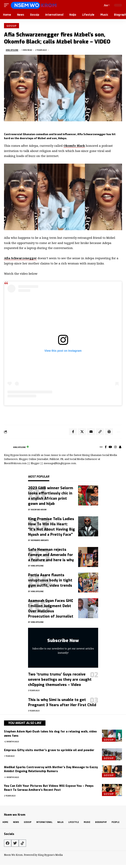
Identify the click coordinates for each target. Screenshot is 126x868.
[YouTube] (110, 447)
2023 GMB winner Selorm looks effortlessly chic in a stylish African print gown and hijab (51, 496)
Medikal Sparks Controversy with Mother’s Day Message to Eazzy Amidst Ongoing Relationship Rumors (51, 769)
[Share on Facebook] (73, 432)
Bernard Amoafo (40, 540)
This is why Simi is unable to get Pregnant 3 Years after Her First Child (62, 702)
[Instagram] (115, 447)
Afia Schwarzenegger (20, 258)
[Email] (91, 432)
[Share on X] (82, 432)
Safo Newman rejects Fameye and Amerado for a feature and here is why (51, 555)
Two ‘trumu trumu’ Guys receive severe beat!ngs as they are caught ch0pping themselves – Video (60, 680)
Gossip (12, 26)
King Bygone (12, 50)
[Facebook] (106, 447)
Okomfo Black (74, 146)
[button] (7, 5)
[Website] (101, 447)
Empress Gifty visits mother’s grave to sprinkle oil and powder (49, 750)
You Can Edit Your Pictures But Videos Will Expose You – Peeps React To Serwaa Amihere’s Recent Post (49, 788)
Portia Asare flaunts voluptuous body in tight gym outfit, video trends (50, 580)
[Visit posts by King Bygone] (8, 447)
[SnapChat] (120, 447)
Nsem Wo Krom (39, 510)
